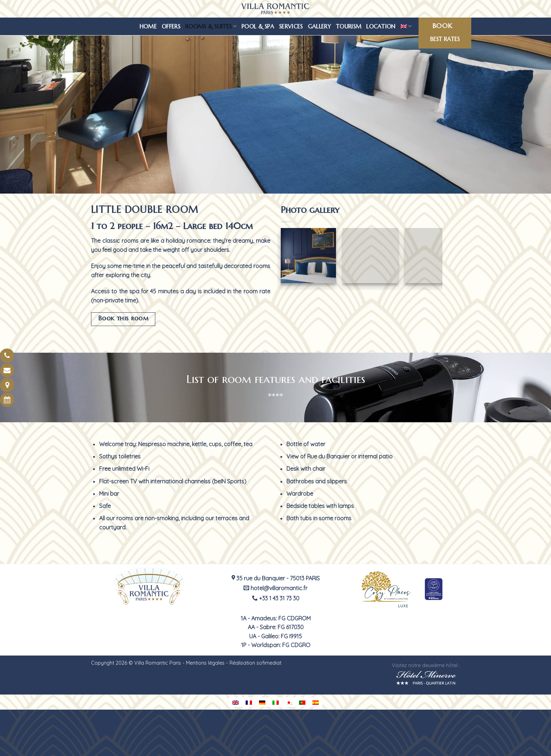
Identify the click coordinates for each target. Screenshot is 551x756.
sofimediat (269, 663)
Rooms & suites (211, 26)
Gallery (319, 26)
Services (291, 26)
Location (381, 26)
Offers (171, 26)
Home (148, 26)
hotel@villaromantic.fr (275, 588)
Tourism (349, 26)
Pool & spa (258, 26)
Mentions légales (205, 663)
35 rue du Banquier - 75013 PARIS (276, 578)
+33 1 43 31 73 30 (276, 598)
